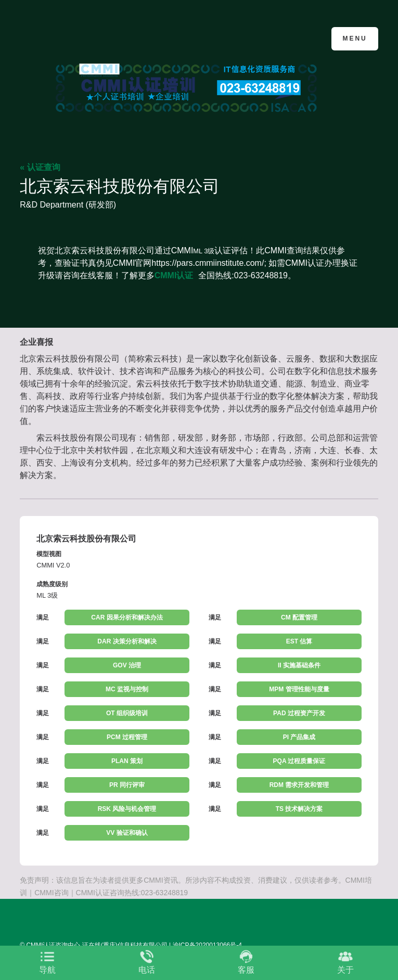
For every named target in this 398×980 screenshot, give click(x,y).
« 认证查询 (40, 167)
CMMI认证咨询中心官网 (70, 38)
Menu (355, 38)
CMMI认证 (174, 275)
